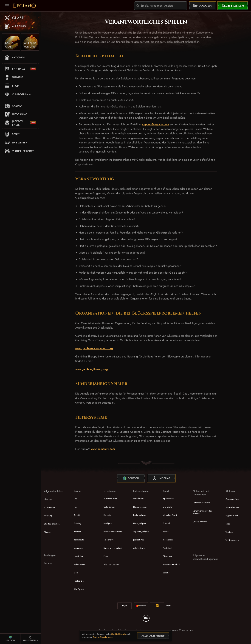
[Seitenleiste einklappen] (7, 6)
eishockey (167, 556)
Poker (106, 556)
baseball (167, 573)
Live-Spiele (78, 556)
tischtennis (168, 540)
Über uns (48, 499)
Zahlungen (50, 555)
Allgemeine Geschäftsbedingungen (206, 557)
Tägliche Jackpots (141, 532)
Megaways (78, 548)
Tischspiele (79, 581)
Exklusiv (77, 532)
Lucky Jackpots (140, 515)
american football (171, 565)
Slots (76, 573)
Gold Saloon (109, 507)
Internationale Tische (113, 532)
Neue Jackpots (140, 523)
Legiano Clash (232, 516)
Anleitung (48, 516)
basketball (167, 548)
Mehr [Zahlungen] (170, 606)
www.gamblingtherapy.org (91, 369)
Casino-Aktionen (233, 499)
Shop (228, 524)
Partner (48, 563)
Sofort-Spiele (80, 565)
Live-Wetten (168, 507)
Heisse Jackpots (140, 507)
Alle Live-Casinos (111, 565)
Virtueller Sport (170, 515)
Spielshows (108, 540)
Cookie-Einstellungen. (103, 637)
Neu (76, 507)
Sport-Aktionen (232, 507)
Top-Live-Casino (110, 499)
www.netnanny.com (103, 449)
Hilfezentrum (50, 507)
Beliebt (77, 515)
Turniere (229, 532)
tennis (166, 532)
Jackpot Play (139, 540)
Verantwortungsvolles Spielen (202, 512)
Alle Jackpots (139, 548)
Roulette (107, 515)
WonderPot (138, 499)
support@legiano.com (156, 124)
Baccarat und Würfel (113, 548)
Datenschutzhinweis (201, 503)
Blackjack (108, 523)
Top (75, 499)
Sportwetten (168, 499)
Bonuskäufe (79, 540)
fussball (167, 523)
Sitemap (48, 532)
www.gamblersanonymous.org (94, 348)
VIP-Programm (232, 540)
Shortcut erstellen (52, 524)
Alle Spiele (79, 589)
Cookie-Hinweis (200, 522)
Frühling (77, 523)
